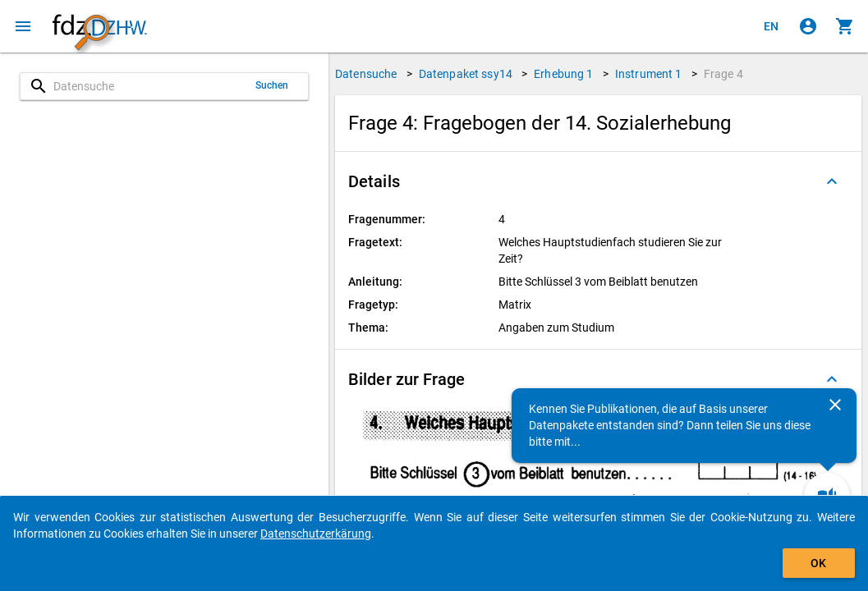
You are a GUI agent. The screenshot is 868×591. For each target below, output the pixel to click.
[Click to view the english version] (771, 26)
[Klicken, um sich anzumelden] (808, 26)
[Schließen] (835, 405)
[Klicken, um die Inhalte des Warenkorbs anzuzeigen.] (845, 26)
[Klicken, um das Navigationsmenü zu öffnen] (23, 26)
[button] (598, 181)
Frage (723, 74)
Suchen (272, 85)
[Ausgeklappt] (832, 181)
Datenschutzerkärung (316, 534)
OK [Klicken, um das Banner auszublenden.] (818, 563)
